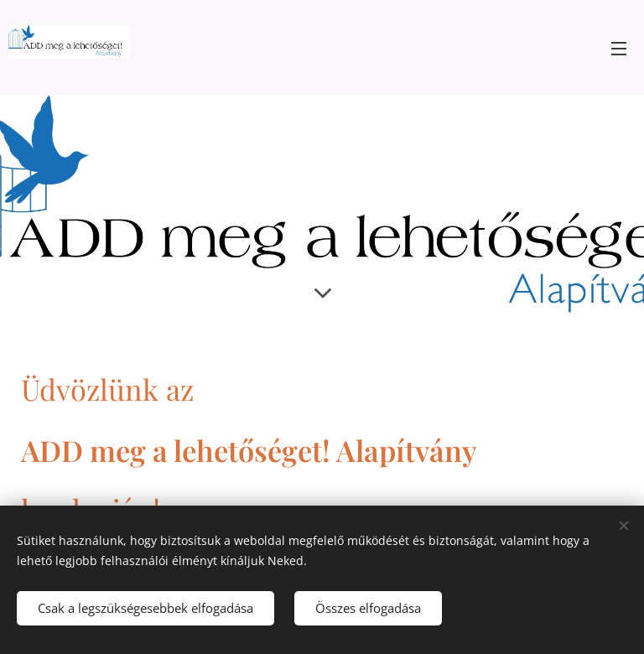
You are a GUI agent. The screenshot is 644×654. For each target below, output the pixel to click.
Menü (619, 49)
